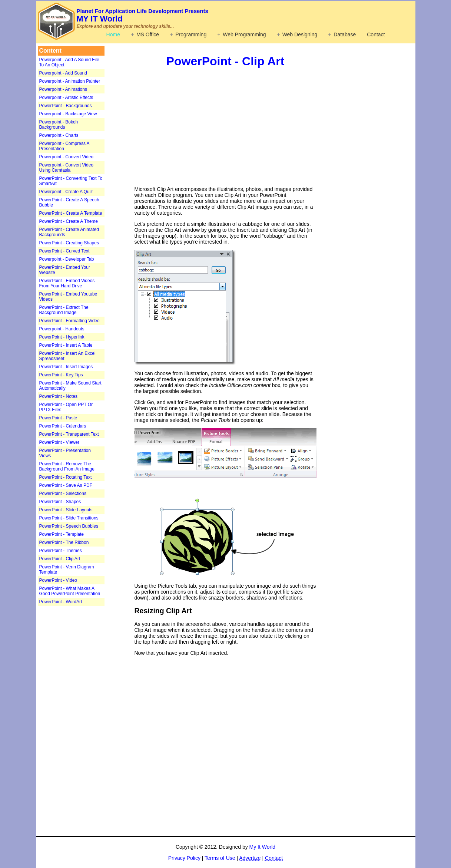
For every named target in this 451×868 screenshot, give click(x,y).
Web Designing (300, 34)
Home (113, 34)
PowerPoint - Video (58, 580)
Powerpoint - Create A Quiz (66, 192)
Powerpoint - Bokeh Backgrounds (59, 125)
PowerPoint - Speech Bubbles (69, 526)
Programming (191, 34)
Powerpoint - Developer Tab (67, 259)
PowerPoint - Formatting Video (69, 321)
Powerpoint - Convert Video (67, 157)
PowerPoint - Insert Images (66, 367)
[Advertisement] (84, 723)
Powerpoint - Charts (59, 135)
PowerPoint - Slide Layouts (66, 510)
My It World (263, 847)
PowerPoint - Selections (63, 494)
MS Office (148, 34)
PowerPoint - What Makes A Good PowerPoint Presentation (70, 591)
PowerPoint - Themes (61, 551)
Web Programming (244, 34)
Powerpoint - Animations (63, 89)
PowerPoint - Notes (58, 396)
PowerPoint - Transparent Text (69, 434)
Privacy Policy (184, 858)
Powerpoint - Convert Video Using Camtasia (67, 168)
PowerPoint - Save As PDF (66, 485)
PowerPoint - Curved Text (64, 251)
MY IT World (142, 16)
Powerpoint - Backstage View (68, 114)
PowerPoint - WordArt (61, 602)
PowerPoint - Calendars (63, 426)
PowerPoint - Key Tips (61, 375)
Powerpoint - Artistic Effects (66, 98)
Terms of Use (220, 858)
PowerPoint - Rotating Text (66, 477)
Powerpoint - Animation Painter (70, 81)
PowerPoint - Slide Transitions (69, 518)
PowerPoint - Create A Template (71, 213)
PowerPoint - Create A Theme (69, 221)
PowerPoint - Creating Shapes (69, 243)
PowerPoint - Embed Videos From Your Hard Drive (67, 283)
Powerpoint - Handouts (62, 329)
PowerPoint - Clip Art (60, 559)
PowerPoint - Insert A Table (66, 345)
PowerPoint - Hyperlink (62, 337)
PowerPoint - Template (62, 534)
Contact (376, 34)
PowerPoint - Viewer (59, 442)
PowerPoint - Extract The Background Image (64, 310)
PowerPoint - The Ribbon (64, 542)
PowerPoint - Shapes (60, 502)
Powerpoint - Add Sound (63, 73)
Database (345, 34)
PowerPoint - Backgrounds (66, 106)
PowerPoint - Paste (58, 418)
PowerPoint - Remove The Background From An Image (67, 466)
